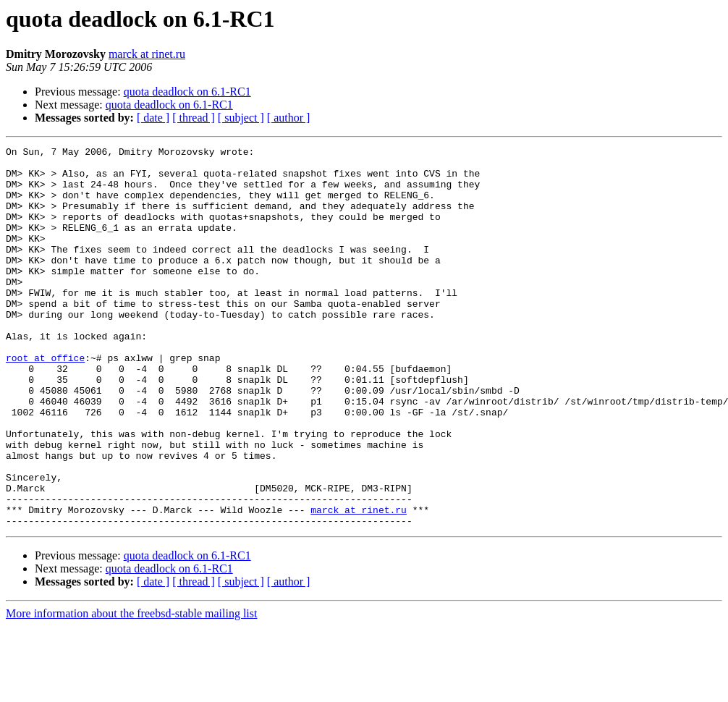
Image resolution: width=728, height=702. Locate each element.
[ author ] (289, 118)
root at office (45, 401)
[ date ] (153, 118)
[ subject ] (241, 118)
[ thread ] (194, 118)
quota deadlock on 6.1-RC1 (187, 92)
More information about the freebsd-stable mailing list (131, 689)
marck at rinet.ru (147, 54)
